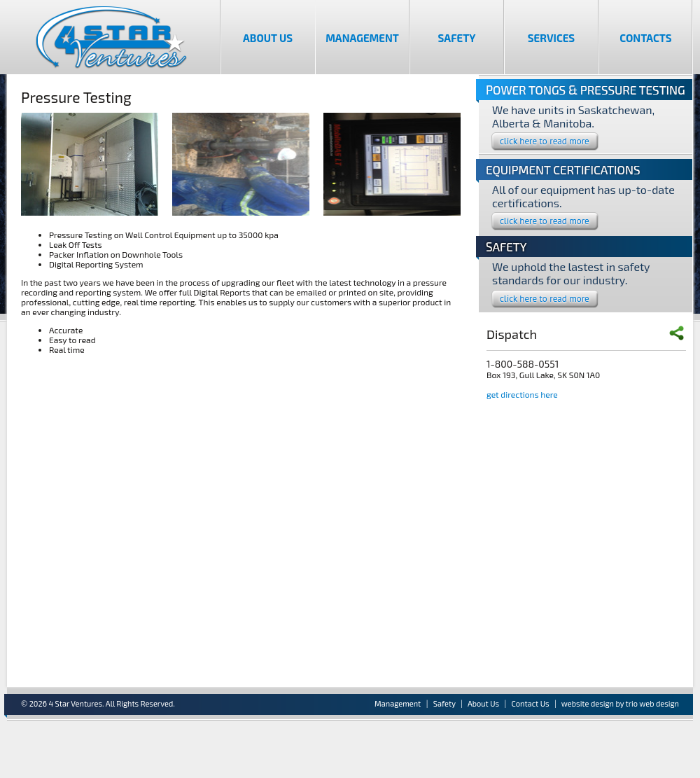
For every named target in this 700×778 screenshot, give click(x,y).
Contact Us (531, 703)
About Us (268, 38)
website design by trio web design (620, 703)
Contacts (645, 38)
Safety (457, 38)
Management (362, 38)
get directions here (522, 394)
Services (551, 38)
